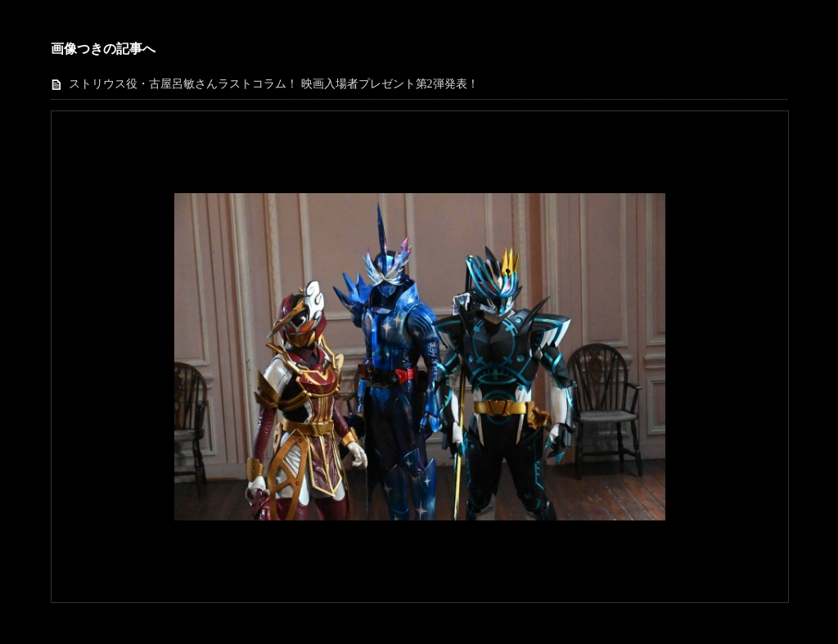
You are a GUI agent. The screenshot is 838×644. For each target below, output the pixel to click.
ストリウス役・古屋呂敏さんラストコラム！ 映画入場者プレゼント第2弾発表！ (274, 84)
